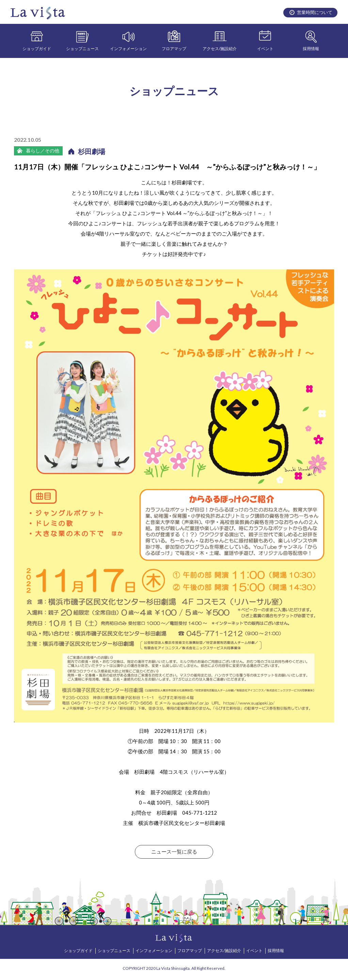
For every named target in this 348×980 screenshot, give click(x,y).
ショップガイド (37, 49)
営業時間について (315, 12)
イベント (265, 49)
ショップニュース (82, 49)
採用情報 (311, 49)
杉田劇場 (92, 151)
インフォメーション (128, 49)
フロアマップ (174, 49)
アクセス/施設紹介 (220, 49)
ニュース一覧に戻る (174, 852)
